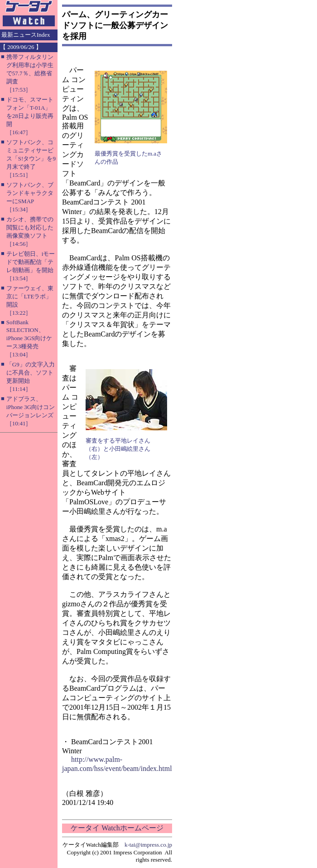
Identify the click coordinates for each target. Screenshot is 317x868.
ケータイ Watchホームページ (117, 828)
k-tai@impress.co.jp (148, 845)
